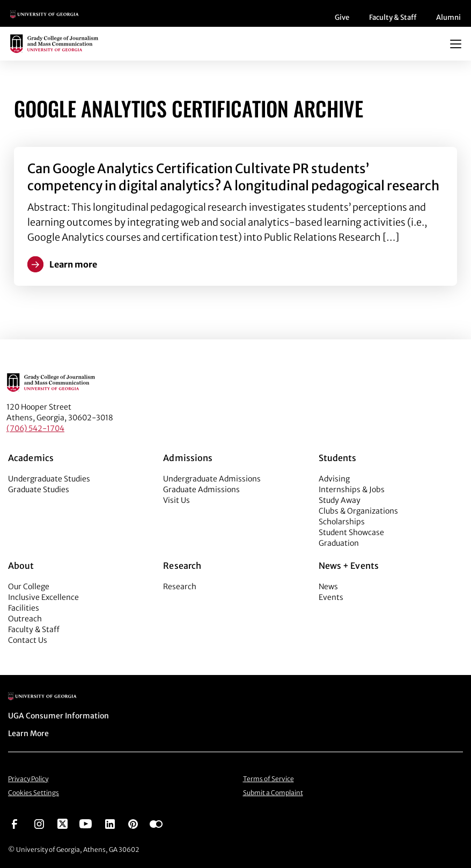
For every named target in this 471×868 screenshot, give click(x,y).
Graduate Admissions (201, 489)
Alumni (448, 17)
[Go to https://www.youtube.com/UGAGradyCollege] (86, 823)
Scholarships (342, 522)
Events (331, 597)
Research (180, 587)
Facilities (24, 608)
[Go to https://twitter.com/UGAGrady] (62, 823)
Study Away (340, 500)
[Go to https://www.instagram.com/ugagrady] (39, 823)
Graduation (339, 543)
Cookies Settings (34, 793)
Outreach (25, 619)
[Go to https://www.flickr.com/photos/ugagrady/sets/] (156, 823)
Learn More (28, 733)
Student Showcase (351, 532)
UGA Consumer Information (58, 716)
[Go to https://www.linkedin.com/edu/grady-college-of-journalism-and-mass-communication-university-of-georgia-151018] (110, 823)
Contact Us (28, 640)
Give (342, 17)
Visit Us (176, 500)
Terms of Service (268, 779)
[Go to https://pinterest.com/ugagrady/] (133, 823)
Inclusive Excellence (43, 597)
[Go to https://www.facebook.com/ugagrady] (14, 823)
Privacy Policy (28, 779)
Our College (29, 587)
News (328, 587)
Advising (334, 479)
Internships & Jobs (352, 489)
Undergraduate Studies (49, 479)
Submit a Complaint (273, 793)
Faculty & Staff (393, 17)
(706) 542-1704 (35, 428)
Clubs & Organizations (358, 511)
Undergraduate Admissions (212, 479)
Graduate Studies (39, 489)
